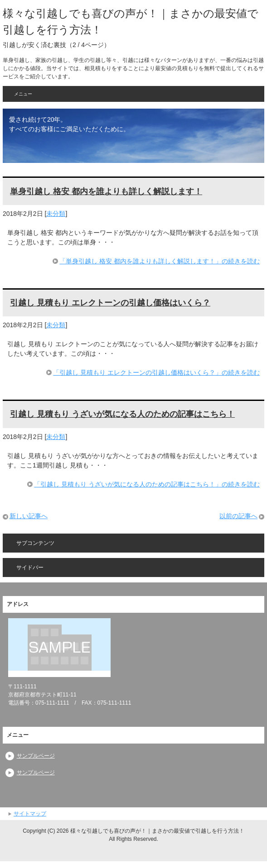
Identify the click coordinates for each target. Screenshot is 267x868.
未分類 (56, 214)
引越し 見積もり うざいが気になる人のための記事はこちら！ (122, 414)
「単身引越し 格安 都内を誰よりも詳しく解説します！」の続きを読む (160, 261)
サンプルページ (36, 756)
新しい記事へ (29, 516)
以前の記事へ (238, 516)
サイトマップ (30, 814)
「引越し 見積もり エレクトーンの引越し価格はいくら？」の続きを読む (156, 372)
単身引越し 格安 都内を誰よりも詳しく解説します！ (106, 191)
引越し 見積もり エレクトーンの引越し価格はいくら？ (110, 303)
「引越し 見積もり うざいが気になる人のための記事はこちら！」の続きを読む (147, 484)
